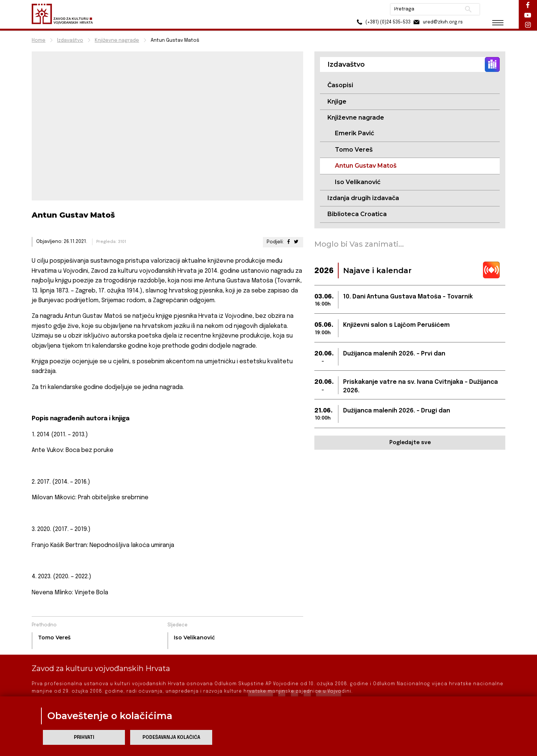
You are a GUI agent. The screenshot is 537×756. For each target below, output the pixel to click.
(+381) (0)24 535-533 (381, 22)
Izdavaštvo (70, 40)
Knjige (337, 102)
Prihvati (84, 738)
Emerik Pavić (354, 133)
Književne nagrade (117, 40)
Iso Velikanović (358, 182)
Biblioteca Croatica (357, 214)
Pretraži (466, 9)
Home (39, 40)
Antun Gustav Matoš (366, 166)
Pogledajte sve (410, 443)
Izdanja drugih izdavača (363, 198)
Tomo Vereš (354, 150)
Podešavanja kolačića (171, 738)
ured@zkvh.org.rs (435, 22)
